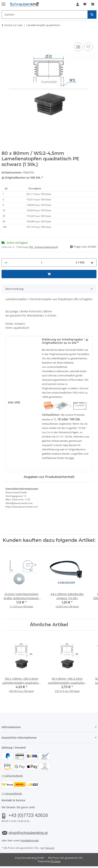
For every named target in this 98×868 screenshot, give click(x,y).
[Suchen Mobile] (45, 14)
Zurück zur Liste (13, 25)
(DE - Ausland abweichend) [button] (44, 247)
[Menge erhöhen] (92, 263)
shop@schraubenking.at (28, 833)
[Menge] (42, 263)
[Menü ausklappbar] (3, 2)
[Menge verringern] (6, 263)
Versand (50, 848)
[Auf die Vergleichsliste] (78, 47)
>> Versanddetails (12, 793)
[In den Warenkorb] (5, 37)
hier (71, 458)
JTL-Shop (56, 861)
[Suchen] (92, 14)
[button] (78, 4)
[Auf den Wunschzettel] (88, 47)
